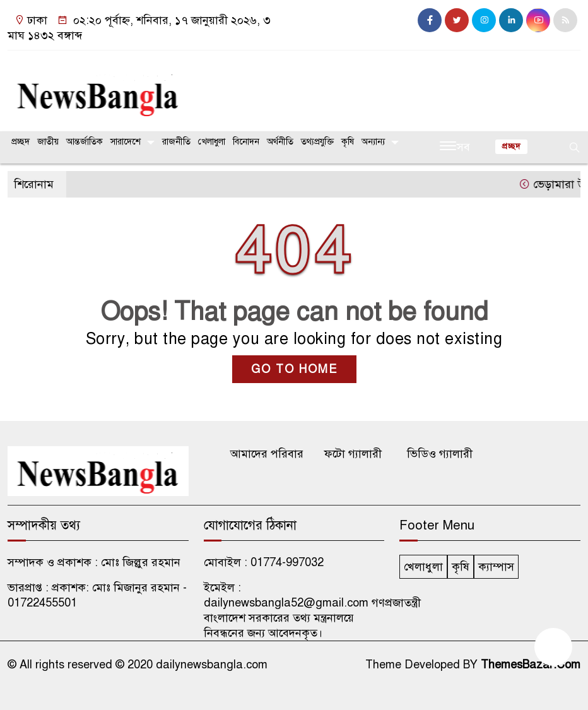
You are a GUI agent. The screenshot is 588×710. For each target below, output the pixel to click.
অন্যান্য (373, 142)
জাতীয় (48, 142)
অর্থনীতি (280, 142)
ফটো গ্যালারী (353, 454)
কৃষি (348, 142)
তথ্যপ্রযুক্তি (317, 142)
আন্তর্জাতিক (85, 142)
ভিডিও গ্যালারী (440, 454)
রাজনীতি (176, 142)
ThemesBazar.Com (531, 665)
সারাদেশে (126, 142)
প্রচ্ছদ (21, 142)
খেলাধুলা (212, 142)
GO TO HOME (294, 369)
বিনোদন (246, 142)
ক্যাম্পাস (496, 567)
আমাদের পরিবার (267, 454)
